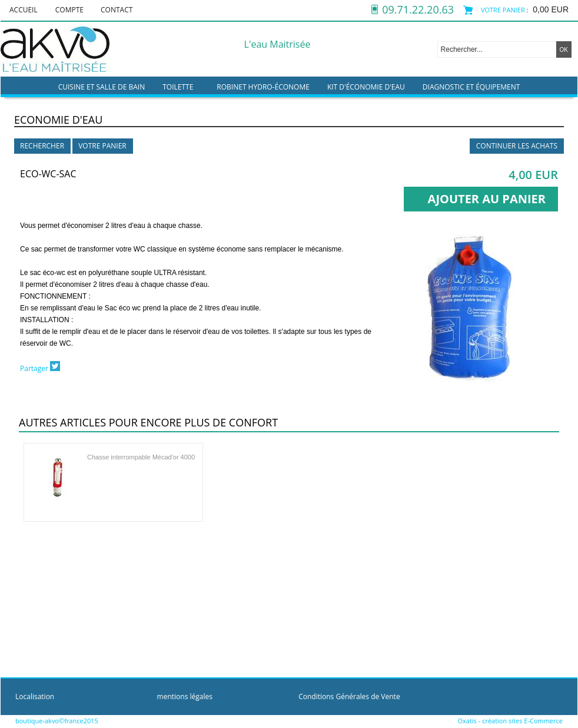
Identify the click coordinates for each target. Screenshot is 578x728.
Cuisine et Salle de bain (102, 87)
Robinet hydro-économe (263, 87)
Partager (34, 368)
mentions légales (185, 696)
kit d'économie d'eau (366, 87)
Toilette (178, 87)
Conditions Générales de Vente (349, 696)
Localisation (35, 696)
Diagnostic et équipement (471, 87)
